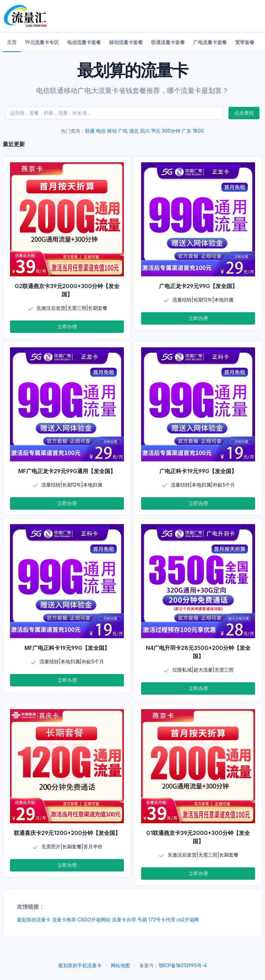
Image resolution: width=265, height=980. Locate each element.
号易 (142, 920)
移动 (112, 131)
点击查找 (244, 113)
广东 (187, 131)
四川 (145, 131)
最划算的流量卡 (34, 920)
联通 (90, 131)
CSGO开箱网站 (94, 920)
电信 (101, 131)
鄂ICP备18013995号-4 (183, 965)
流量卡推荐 (64, 920)
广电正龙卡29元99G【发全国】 (198, 286)
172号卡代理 (162, 920)
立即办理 (67, 326)
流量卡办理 (124, 920)
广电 (123, 131)
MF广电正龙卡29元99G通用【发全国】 (67, 471)
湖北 (134, 131)
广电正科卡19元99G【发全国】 (198, 471)
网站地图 (120, 965)
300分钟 (171, 131)
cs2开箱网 (188, 920)
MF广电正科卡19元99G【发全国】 (67, 648)
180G (198, 131)
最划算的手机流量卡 (80, 965)
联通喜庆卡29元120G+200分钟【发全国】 (67, 833)
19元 (156, 131)
